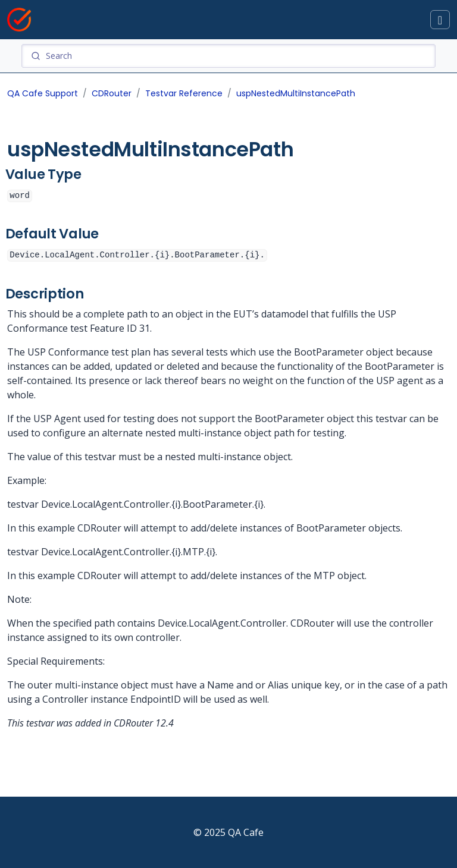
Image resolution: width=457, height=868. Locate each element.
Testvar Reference (184, 93)
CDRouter (112, 93)
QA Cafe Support (43, 93)
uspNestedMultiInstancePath (296, 93)
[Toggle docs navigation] (440, 20)
